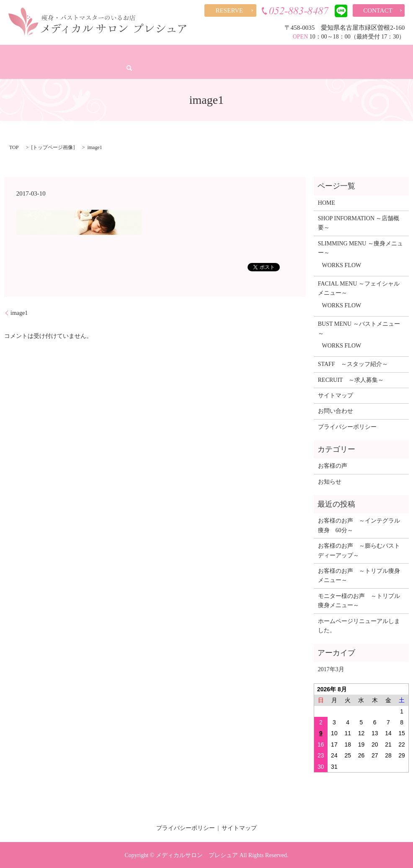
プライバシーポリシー (347, 426)
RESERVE (229, 10)
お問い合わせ (336, 411)
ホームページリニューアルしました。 (359, 625)
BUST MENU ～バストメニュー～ (359, 328)
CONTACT (378, 10)
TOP (14, 147)
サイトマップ (336, 395)
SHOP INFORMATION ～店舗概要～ (359, 223)
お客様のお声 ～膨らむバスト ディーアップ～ (361, 550)
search (13, 68)
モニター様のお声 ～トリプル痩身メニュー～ (359, 600)
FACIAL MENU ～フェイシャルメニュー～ (359, 288)
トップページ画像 (53, 147)
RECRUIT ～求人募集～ (351, 379)
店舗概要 (50, 53)
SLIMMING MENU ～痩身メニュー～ (360, 247)
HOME (16, 53)
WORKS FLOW (342, 264)
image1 (19, 312)
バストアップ (192, 53)
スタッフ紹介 (285, 53)
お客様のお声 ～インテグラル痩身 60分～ (359, 525)
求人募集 (383, 53)
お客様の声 (238, 53)
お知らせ (330, 481)
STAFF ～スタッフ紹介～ (353, 364)
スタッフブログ (337, 53)
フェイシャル (143, 53)
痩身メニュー (93, 53)
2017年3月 (331, 669)
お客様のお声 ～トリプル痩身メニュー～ (359, 575)
